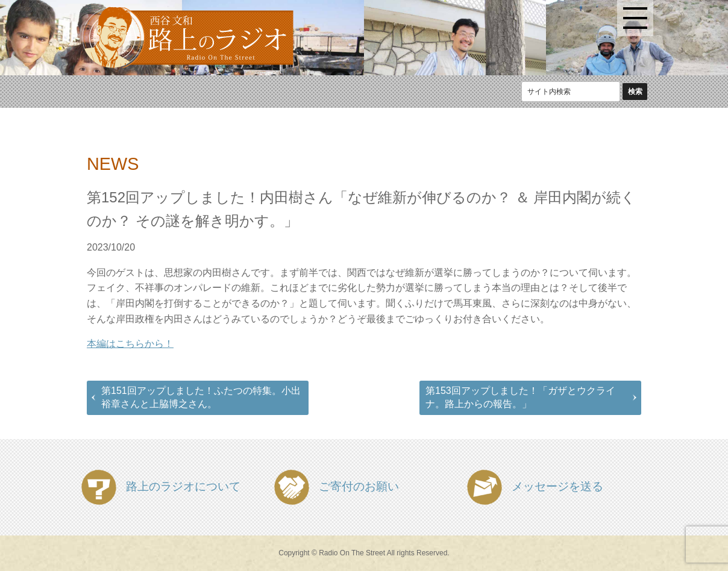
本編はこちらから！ (130, 344)
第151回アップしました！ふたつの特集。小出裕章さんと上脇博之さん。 (201, 397)
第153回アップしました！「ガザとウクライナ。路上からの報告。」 (520, 397)
